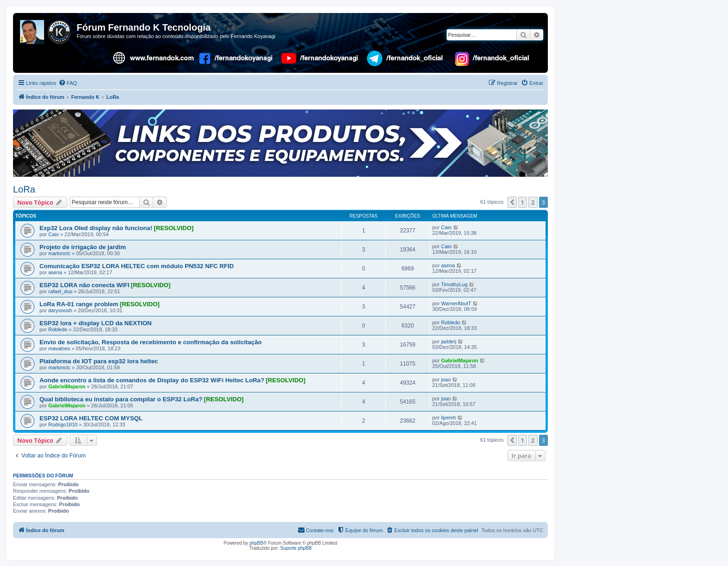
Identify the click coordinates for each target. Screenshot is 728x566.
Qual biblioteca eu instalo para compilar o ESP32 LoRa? (121, 399)
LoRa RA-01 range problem (79, 304)
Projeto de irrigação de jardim (83, 247)
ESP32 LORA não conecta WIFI (84, 285)
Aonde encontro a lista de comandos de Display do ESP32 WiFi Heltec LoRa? (152, 380)
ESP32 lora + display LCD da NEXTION (95, 323)
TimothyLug (454, 284)
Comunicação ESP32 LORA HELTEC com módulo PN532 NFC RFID (136, 266)
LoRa (24, 189)
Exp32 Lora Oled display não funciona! (96, 228)
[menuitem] (68, 83)
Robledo (58, 329)
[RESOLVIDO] (173, 228)
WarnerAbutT (456, 303)
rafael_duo (60, 291)
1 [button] (523, 202)
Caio (54, 234)
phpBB (256, 543)
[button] (512, 202)
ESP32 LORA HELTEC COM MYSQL (91, 418)
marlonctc (59, 253)
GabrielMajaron (460, 360)
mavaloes (59, 348)
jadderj (449, 341)
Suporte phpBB (296, 548)
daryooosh (60, 310)
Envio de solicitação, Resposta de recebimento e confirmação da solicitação (151, 342)
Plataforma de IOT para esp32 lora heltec (99, 361)
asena (55, 272)
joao (446, 379)
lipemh (448, 418)
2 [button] (533, 202)
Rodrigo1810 (63, 424)
